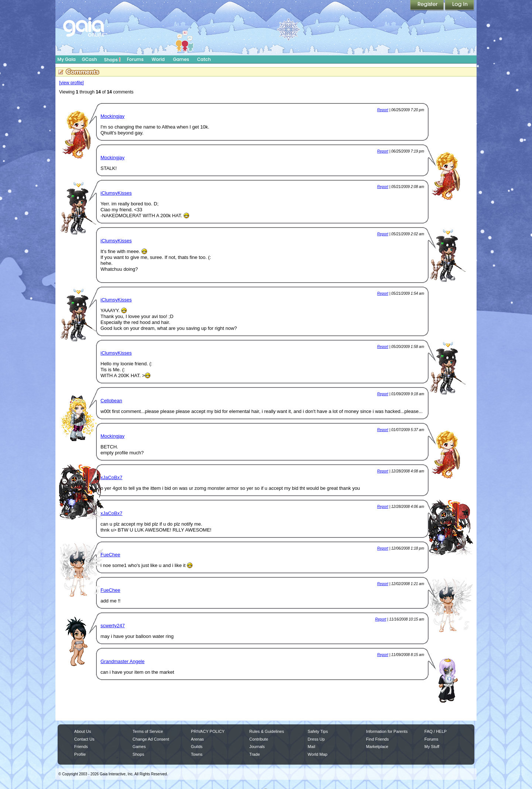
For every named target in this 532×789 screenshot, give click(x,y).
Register (427, 6)
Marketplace (377, 747)
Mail (311, 747)
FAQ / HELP (436, 731)
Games (181, 59)
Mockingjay (112, 116)
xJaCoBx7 (111, 477)
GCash (90, 59)
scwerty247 (113, 626)
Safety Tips (318, 731)
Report (383, 110)
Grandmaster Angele (122, 661)
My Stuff (432, 747)
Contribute (259, 739)
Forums (135, 59)
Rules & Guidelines (267, 731)
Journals (257, 747)
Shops (112, 59)
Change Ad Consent (151, 739)
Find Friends (377, 739)
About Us (83, 731)
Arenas (197, 739)
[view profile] (71, 83)
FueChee (110, 555)
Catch (204, 59)
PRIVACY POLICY (208, 731)
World (158, 59)
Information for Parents (387, 731)
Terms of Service (148, 731)
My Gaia (66, 59)
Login (460, 6)
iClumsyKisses (116, 193)
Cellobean (111, 401)
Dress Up (316, 739)
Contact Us (84, 739)
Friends (81, 747)
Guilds (197, 747)
